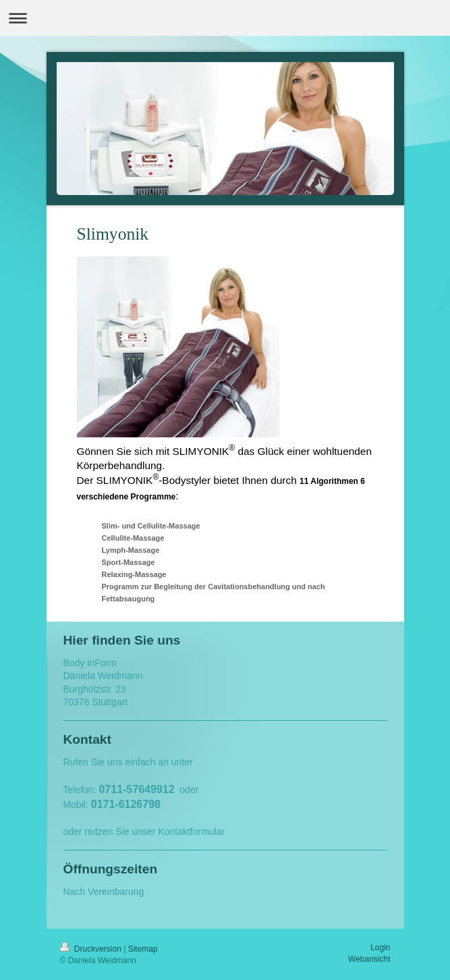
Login (380, 948)
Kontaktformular (191, 832)
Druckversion (92, 949)
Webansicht (369, 959)
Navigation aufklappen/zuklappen (225, 18)
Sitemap (143, 949)
